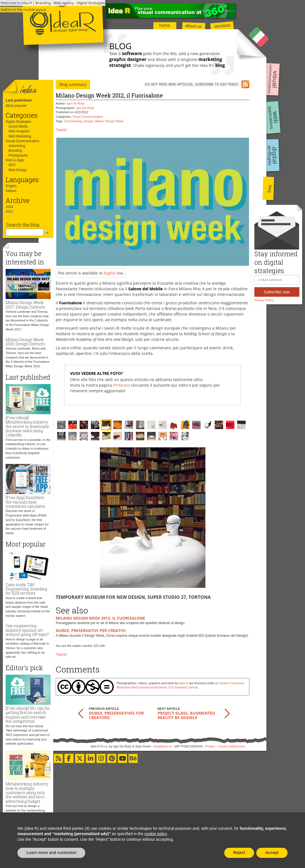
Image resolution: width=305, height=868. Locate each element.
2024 (9, 207)
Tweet (61, 130)
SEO (12, 165)
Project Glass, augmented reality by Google (186, 715)
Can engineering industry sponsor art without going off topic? (27, 630)
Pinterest (122, 385)
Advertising (17, 146)
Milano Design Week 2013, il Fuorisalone (100, 618)
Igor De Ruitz (76, 103)
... (7, 216)
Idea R (183, 683)
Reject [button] (239, 853)
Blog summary (73, 84)
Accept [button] (272, 853)
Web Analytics (19, 131)
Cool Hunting (73, 121)
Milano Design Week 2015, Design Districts (25, 342)
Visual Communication (22, 141)
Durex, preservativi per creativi (91, 630)
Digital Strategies (18, 122)
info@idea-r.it (162, 746)
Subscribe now (277, 292)
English (11, 186)
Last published (19, 100)
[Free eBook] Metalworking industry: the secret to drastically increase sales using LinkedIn (27, 426)
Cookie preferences (231, 746)
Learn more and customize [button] (51, 853)
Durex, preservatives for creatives (116, 715)
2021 (9, 212)
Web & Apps (15, 160)
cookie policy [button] (155, 834)
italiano (11, 191)
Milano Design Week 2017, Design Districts (25, 305)
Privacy (210, 746)
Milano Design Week (109, 121)
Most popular (16, 106)
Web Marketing (20, 136)
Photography (18, 155)
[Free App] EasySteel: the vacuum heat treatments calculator (26, 502)
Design (88, 121)
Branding (15, 151)
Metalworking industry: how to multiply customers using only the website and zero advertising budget (27, 793)
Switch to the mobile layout (23, 10)
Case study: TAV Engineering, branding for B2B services (26, 589)
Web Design (18, 170)
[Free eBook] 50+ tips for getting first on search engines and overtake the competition (28, 715)
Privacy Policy (264, 300)
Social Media (18, 126)
